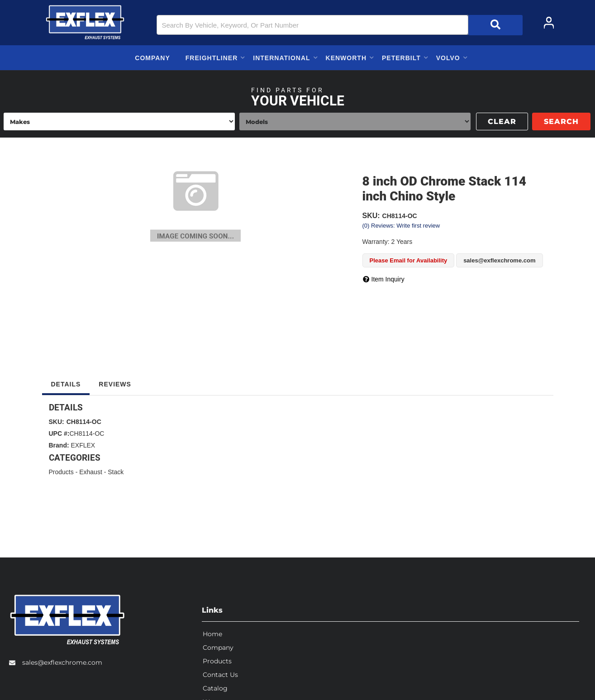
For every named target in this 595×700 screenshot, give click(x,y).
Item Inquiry (388, 279)
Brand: (59, 445)
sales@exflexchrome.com (62, 662)
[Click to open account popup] (549, 23)
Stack (116, 472)
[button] (339, 25)
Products (61, 472)
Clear (502, 121)
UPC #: (59, 433)
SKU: (371, 216)
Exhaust (91, 472)
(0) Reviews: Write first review (401, 226)
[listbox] (119, 121)
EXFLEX (83, 445)
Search (561, 121)
